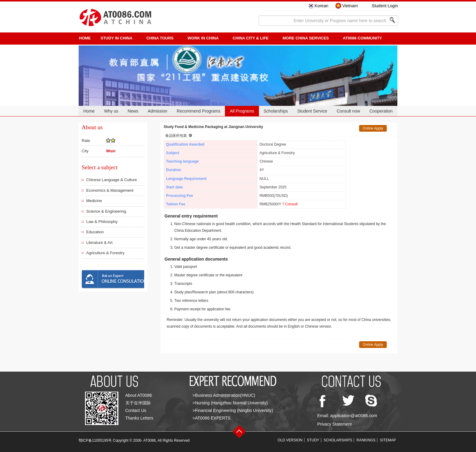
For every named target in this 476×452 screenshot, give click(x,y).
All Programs (242, 111)
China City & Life (250, 38)
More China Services (306, 38)
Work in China (203, 38)
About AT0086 (139, 395)
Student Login (385, 6)
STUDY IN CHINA (116, 38)
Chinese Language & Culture (112, 180)
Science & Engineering (106, 211)
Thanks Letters (139, 418)
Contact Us (136, 410)
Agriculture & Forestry (105, 253)
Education (95, 232)
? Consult (290, 204)
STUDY (313, 440)
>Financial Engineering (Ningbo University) (233, 410)
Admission (157, 111)
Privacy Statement (335, 424)
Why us (111, 111)
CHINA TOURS (160, 38)
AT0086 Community (362, 38)
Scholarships (276, 111)
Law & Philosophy (102, 222)
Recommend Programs (199, 111)
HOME (85, 38)
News (133, 111)
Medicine (94, 201)
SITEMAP (388, 440)
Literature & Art (99, 243)
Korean (321, 6)
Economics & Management (110, 190)
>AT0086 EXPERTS (211, 418)
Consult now (348, 111)
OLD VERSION (290, 440)
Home (89, 111)
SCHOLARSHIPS (338, 440)
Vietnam (350, 6)
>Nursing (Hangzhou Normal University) (230, 403)
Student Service (312, 111)
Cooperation (381, 111)
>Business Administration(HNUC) (224, 395)
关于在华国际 (138, 403)
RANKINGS (366, 440)
